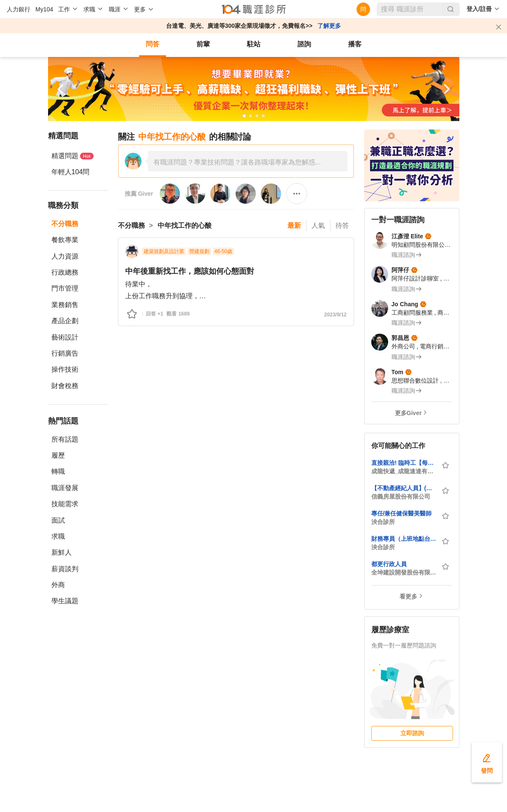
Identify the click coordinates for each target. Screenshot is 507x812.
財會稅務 (65, 386)
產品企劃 (65, 321)
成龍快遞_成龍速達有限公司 (404, 471)
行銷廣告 (65, 353)
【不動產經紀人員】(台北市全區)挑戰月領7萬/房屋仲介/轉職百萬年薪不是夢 (404, 488)
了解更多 (329, 26)
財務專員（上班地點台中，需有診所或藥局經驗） (404, 539)
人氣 (318, 225)
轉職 (58, 471)
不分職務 (65, 224)
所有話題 (65, 439)
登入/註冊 (479, 9)
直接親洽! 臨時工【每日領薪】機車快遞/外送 (404, 463)
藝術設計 (65, 337)
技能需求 (65, 504)
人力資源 (65, 256)
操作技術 (65, 369)
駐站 (254, 44)
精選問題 (72, 156)
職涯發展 (65, 488)
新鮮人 (62, 552)
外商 (58, 585)
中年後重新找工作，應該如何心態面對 (190, 271)
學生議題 (65, 601)
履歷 (58, 455)
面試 (58, 520)
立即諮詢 (412, 733)
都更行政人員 (389, 564)
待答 (342, 225)
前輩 (203, 44)
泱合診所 (383, 522)
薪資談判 (65, 569)
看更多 (408, 596)
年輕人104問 (71, 172)
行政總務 (65, 272)
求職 (58, 536)
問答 (153, 44)
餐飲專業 (65, 240)
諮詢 (304, 44)
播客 (355, 44)
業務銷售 (65, 305)
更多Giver (408, 413)
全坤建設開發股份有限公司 (404, 572)
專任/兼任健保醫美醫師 (402, 513)
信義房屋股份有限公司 (401, 496)
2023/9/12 (335, 315)
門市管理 (65, 288)
